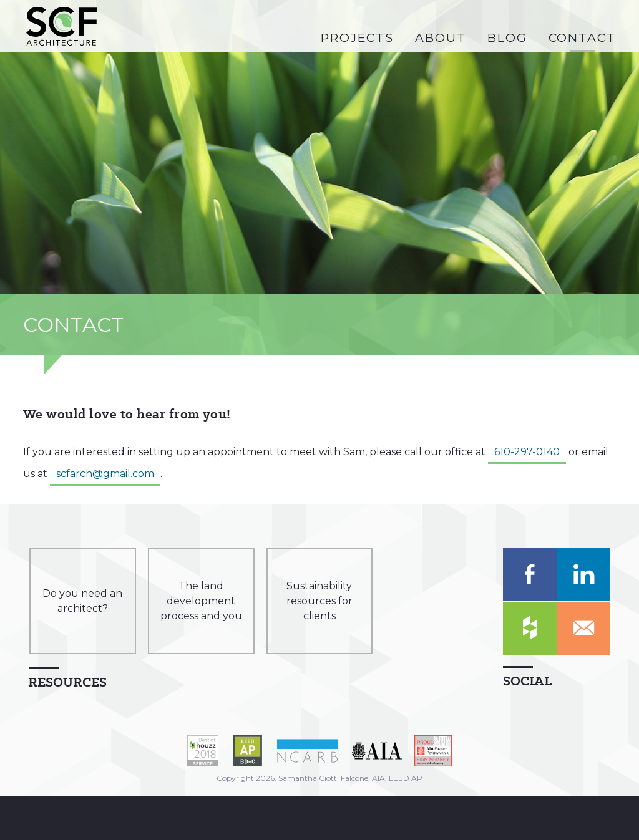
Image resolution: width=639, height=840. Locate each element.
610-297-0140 (527, 452)
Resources (67, 682)
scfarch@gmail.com (105, 474)
